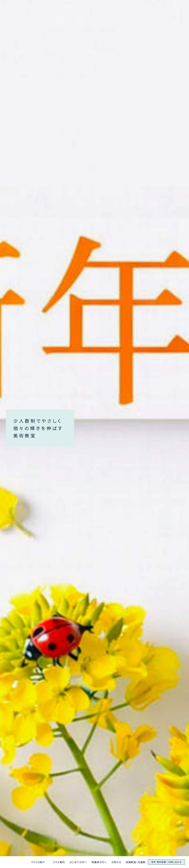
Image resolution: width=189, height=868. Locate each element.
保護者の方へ (99, 862)
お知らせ (116, 862)
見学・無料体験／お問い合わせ (166, 862)
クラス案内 (59, 862)
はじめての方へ (78, 862)
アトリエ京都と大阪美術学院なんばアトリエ (7, 862)
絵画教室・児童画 (136, 862)
